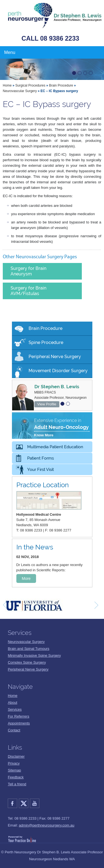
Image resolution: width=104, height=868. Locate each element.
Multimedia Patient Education (55, 447)
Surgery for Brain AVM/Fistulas (28, 291)
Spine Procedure (46, 342)
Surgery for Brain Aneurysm (28, 271)
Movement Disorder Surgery (58, 371)
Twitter (24, 803)
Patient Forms (40, 458)
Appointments (19, 723)
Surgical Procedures (30, 85)
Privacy (14, 763)
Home (7, 85)
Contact (14, 730)
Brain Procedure (61, 85)
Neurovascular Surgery (20, 91)
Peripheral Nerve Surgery (55, 357)
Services (15, 709)
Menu (10, 52)
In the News (35, 547)
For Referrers (18, 716)
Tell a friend (17, 784)
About (12, 703)
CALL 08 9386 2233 (50, 38)
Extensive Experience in (62, 428)
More (26, 578)
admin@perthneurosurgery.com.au (47, 825)
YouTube (35, 803)
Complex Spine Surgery (27, 662)
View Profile (47, 404)
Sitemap (14, 770)
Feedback (16, 777)
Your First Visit (40, 470)
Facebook (13, 803)
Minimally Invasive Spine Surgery (34, 655)
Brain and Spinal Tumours (29, 649)
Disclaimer (16, 756)
